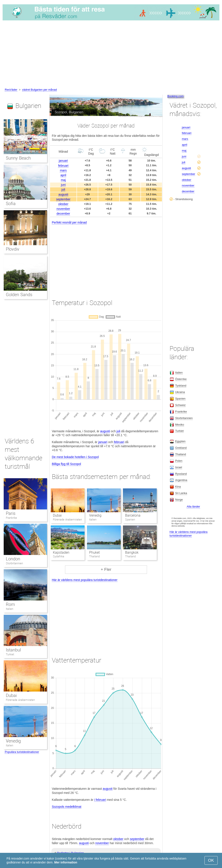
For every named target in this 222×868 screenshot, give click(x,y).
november (63, 209)
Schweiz (180, 405)
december (63, 214)
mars (63, 170)
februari (63, 166)
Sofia (11, 204)
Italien (10, 609)
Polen (179, 461)
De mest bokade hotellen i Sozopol (75, 457)
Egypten (180, 441)
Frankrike (11, 518)
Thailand (181, 454)
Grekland (181, 448)
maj (63, 180)
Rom (10, 604)
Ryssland (181, 474)
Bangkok (132, 552)
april (63, 175)
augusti (63, 194)
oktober (63, 204)
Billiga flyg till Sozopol (66, 464)
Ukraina (180, 392)
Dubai (57, 515)
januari (63, 161)
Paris (11, 513)
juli (63, 189)
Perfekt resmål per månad (69, 222)
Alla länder (193, 507)
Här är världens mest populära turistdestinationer (85, 580)
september (63, 199)
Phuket (94, 552)
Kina (178, 487)
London (13, 559)
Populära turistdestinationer (22, 752)
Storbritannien (14, 563)
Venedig (95, 515)
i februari (100, 800)
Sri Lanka (181, 493)
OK (211, 860)
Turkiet (10, 654)
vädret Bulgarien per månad (39, 90)
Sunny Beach (18, 158)
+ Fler (106, 569)
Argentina (181, 480)
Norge (179, 500)
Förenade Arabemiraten (20, 700)
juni (63, 185)
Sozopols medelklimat (67, 807)
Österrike (181, 379)
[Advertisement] (111, 55)
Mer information (66, 862)
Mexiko (180, 425)
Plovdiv (13, 249)
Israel (179, 467)
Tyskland (181, 386)
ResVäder (11, 90)
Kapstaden (61, 552)
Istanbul (13, 650)
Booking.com (175, 96)
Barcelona (133, 515)
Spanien (180, 399)
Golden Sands (19, 295)
